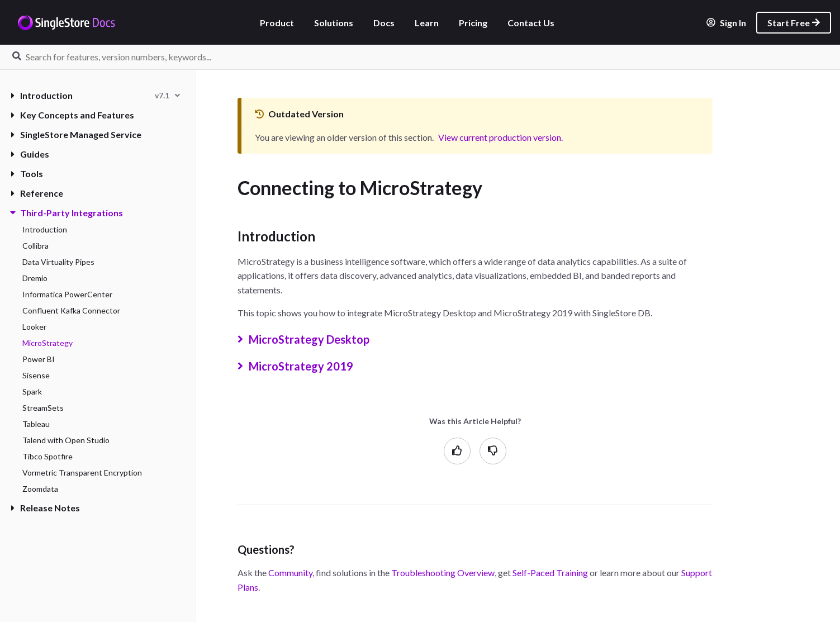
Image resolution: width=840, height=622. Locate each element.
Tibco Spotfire (48, 456)
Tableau (36, 424)
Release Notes (46, 508)
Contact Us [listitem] (531, 23)
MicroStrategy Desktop (319, 339)
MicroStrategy (48, 343)
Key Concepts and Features (73, 115)
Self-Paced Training (550, 573)
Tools (27, 174)
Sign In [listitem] (726, 23)
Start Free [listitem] (794, 23)
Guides (30, 154)
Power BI (39, 359)
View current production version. (500, 137)
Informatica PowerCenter (67, 294)
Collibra (35, 246)
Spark (32, 391)
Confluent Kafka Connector (71, 310)
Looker (34, 327)
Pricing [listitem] (473, 23)
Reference (37, 193)
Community (290, 573)
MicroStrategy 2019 (311, 366)
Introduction (42, 95)
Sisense (36, 375)
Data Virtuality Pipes (58, 262)
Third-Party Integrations (67, 213)
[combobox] (167, 95)
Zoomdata (40, 489)
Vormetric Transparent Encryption (82, 473)
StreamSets (43, 408)
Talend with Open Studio (66, 440)
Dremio (35, 278)
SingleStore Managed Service (76, 134)
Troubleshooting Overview (443, 573)
